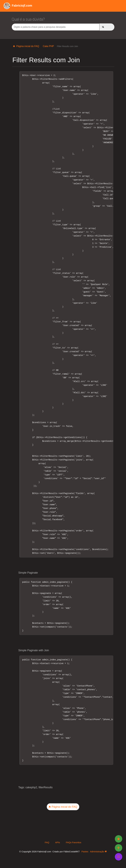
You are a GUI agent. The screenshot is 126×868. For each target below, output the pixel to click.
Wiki (21, 6)
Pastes (85, 852)
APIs (101, 6)
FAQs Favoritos (114, 6)
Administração (98, 852)
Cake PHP (48, 46)
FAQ (94, 6)
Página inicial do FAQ (26, 46)
